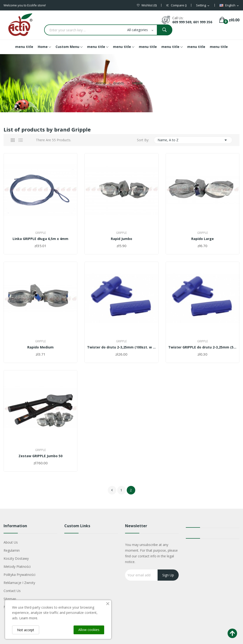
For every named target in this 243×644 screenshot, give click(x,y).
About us (11, 542)
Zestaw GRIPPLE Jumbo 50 (40, 456)
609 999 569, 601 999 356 (192, 22)
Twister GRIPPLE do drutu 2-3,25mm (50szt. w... (203, 347)
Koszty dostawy (16, 558)
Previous (112, 490)
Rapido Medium (40, 347)
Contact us (12, 591)
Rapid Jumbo (121, 239)
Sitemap (10, 599)
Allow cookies (89, 630)
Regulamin (12, 550)
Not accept (26, 630)
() (147, 5)
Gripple (40, 233)
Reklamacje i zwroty (19, 583)
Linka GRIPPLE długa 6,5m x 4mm (40, 239)
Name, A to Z (193, 140)
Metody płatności (17, 566)
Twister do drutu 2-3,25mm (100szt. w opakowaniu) (121, 347)
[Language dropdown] (229, 5)
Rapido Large (203, 239)
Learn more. (29, 618)
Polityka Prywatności (19, 575)
